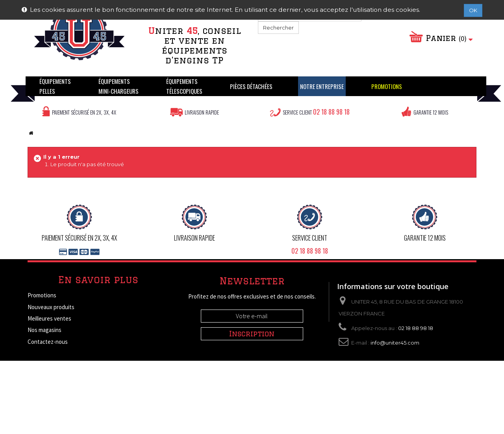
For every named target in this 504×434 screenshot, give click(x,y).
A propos (38, 388)
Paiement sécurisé (50, 400)
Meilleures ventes (49, 318)
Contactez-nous (48, 342)
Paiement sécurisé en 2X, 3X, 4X (84, 112)
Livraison (39, 353)
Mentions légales (48, 365)
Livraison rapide (202, 112)
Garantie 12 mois (431, 112)
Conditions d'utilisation (56, 376)
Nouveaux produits (51, 307)
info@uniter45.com (395, 343)
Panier (445, 38)
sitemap (37, 411)
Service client (316, 112)
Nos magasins (44, 330)
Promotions (42, 295)
